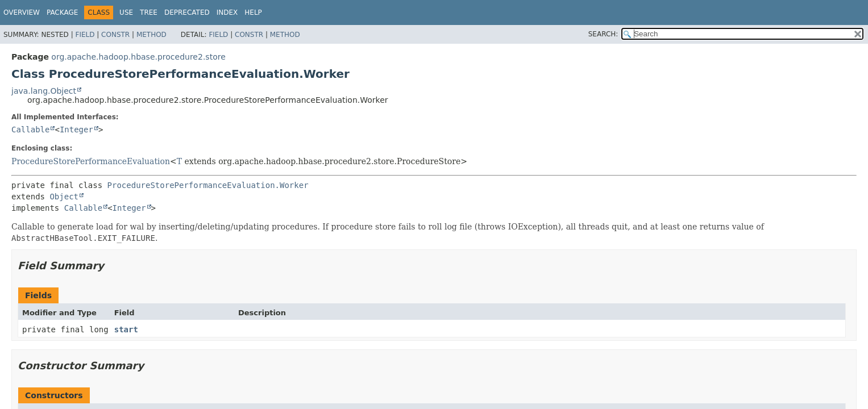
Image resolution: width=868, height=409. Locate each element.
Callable (30, 130)
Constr (115, 35)
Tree (149, 12)
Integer (76, 130)
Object (64, 197)
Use (126, 12)
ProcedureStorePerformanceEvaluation (91, 161)
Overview (22, 12)
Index (227, 12)
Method (151, 35)
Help (253, 12)
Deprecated (187, 12)
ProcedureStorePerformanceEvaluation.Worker (208, 185)
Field (85, 35)
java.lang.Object (44, 91)
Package (62, 12)
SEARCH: (603, 34)
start (126, 329)
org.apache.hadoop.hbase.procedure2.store (138, 57)
